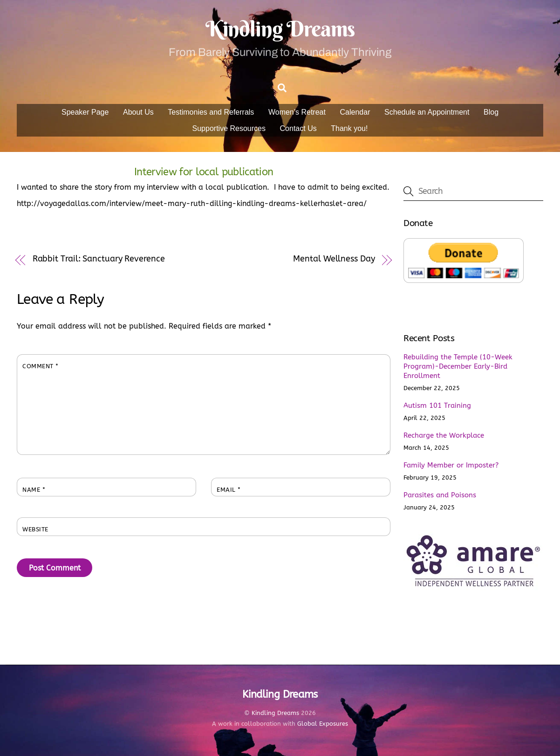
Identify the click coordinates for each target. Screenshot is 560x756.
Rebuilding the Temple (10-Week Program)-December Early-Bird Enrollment (458, 366)
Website (35, 529)
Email (229, 490)
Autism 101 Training (437, 405)
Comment (41, 366)
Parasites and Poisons (440, 495)
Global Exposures (323, 724)
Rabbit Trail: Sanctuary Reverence (99, 259)
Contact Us (298, 128)
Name (34, 490)
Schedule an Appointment (427, 112)
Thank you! (349, 128)
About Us (138, 112)
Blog (491, 112)
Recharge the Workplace (444, 435)
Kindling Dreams (275, 713)
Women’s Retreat (297, 112)
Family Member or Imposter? (451, 465)
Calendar (355, 112)
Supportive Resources (229, 128)
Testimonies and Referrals (211, 112)
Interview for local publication (204, 172)
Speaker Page (85, 112)
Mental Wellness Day (334, 259)
